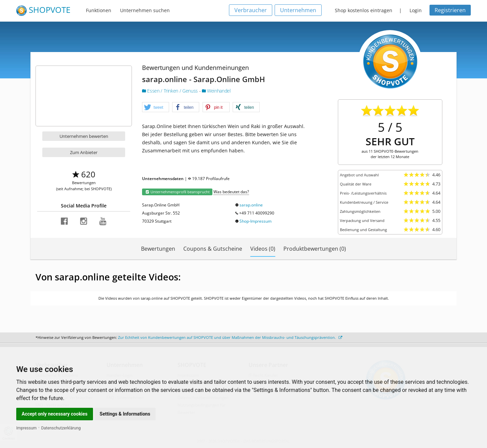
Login (416, 10)
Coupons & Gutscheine (213, 249)
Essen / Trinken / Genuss (171, 91)
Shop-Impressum (256, 221)
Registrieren (450, 10)
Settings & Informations (125, 414)
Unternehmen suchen (145, 10)
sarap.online (251, 205)
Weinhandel (216, 91)
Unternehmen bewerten (84, 136)
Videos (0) (263, 249)
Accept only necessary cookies (55, 414)
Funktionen (99, 10)
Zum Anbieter (84, 152)
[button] (156, 107)
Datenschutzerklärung (61, 428)
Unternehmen (298, 10)
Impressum (26, 428)
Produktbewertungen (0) (315, 249)
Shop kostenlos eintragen (364, 10)
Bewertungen (158, 249)
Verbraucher (251, 10)
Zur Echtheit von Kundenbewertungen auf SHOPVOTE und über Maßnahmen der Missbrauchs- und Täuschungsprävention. (230, 337)
